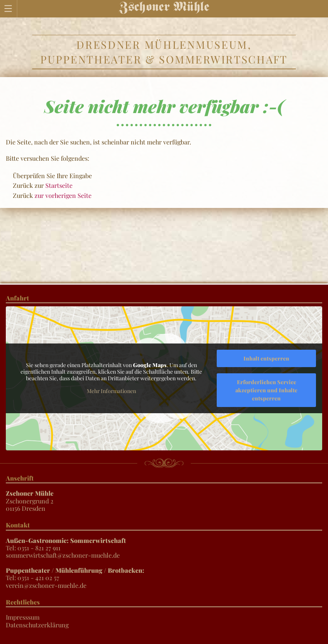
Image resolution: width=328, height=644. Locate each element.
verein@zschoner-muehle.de (46, 585)
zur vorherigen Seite (63, 195)
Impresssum (23, 617)
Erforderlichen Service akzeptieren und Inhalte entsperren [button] (266, 390)
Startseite (59, 185)
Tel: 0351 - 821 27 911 (66, 544)
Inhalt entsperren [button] (266, 358)
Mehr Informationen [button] (111, 391)
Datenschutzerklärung (37, 625)
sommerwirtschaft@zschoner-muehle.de (63, 555)
